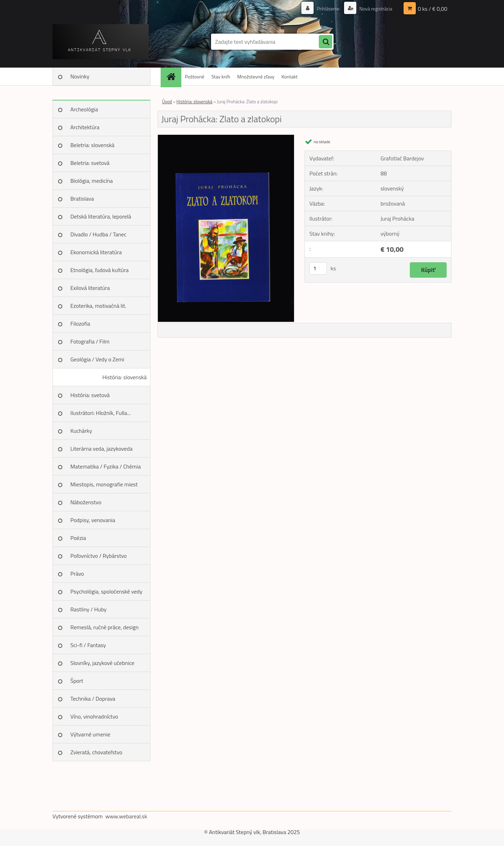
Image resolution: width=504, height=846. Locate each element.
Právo (77, 574)
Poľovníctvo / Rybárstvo (99, 556)
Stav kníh (221, 77)
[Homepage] (173, 77)
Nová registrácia (375, 9)
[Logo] (101, 42)
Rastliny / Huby (88, 609)
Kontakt (289, 77)
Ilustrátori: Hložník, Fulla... (100, 413)
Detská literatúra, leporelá (101, 216)
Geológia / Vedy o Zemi (97, 359)
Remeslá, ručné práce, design (104, 627)
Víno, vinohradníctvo (94, 716)
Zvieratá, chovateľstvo (96, 752)
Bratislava (82, 199)
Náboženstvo (86, 502)
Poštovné (195, 77)
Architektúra (85, 127)
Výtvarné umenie (90, 734)
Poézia (78, 538)
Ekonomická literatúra (96, 252)
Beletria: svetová (90, 163)
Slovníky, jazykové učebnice (102, 663)
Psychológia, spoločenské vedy (106, 591)
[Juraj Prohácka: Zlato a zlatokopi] (226, 138)
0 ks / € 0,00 (433, 9)
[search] (325, 42)
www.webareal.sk (126, 816)
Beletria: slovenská (92, 145)
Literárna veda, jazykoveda (101, 449)
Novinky (80, 76)
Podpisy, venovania (93, 520)
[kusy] (318, 268)
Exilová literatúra (90, 288)
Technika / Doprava (93, 699)
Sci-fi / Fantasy (88, 645)
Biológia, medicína (92, 181)
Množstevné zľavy (256, 77)
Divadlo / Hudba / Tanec (98, 234)
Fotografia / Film (90, 341)
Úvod (167, 102)
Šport (77, 681)
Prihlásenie (328, 9)
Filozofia (80, 324)
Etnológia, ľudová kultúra (100, 270)
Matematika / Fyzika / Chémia (106, 466)
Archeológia (84, 109)
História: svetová (90, 395)
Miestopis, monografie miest (104, 484)
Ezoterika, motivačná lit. (98, 306)
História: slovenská (124, 377)
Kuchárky (81, 431)
